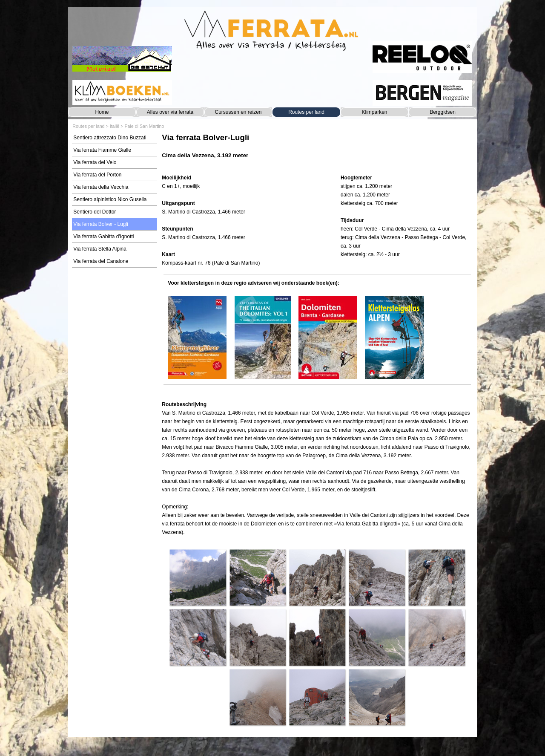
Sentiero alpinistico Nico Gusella (110, 199)
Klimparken (374, 112)
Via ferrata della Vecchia (101, 187)
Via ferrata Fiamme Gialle (102, 150)
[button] (198, 577)
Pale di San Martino (144, 126)
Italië (115, 126)
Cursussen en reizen (238, 112)
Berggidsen (443, 112)
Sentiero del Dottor (95, 212)
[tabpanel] (317, 150)
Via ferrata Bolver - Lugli (101, 224)
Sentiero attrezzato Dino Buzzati (110, 138)
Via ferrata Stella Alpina (100, 249)
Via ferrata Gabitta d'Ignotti (103, 237)
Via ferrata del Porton (97, 175)
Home (102, 112)
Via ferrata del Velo (95, 162)
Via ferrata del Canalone (101, 261)
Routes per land (306, 112)
